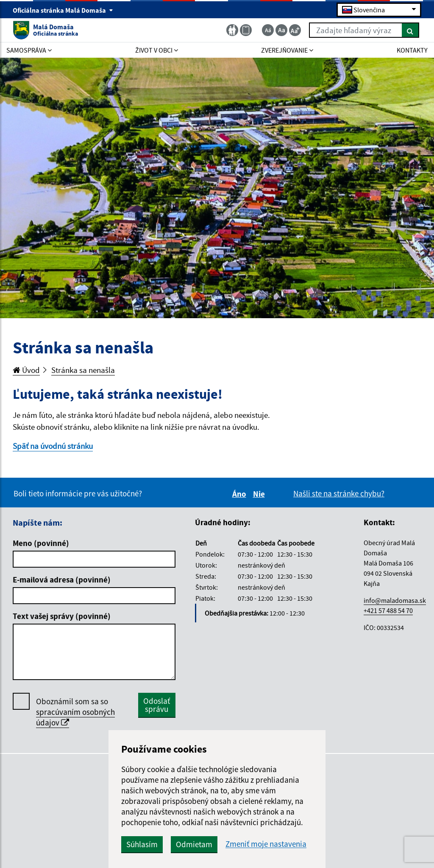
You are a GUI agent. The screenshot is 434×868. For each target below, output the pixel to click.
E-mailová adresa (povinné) (62, 580)
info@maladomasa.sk (395, 600)
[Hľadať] (410, 30)
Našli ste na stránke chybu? (339, 493)
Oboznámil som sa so (75, 712)
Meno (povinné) (41, 543)
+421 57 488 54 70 (388, 610)
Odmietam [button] (194, 844)
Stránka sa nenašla (83, 370)
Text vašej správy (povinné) (62, 616)
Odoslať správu (157, 705)
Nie (260, 494)
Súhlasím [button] (142, 844)
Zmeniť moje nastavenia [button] (266, 844)
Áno (241, 494)
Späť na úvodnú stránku (53, 446)
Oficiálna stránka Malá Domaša (63, 10)
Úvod (26, 370)
